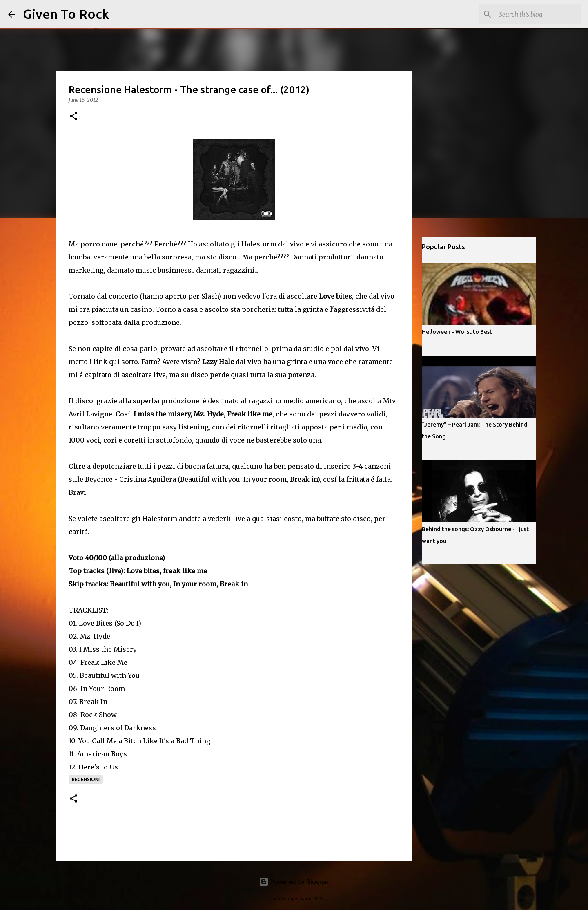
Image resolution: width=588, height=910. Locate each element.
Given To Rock (66, 14)
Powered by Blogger (294, 882)
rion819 (314, 899)
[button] (73, 117)
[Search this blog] (539, 14)
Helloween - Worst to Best (457, 332)
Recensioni (86, 779)
